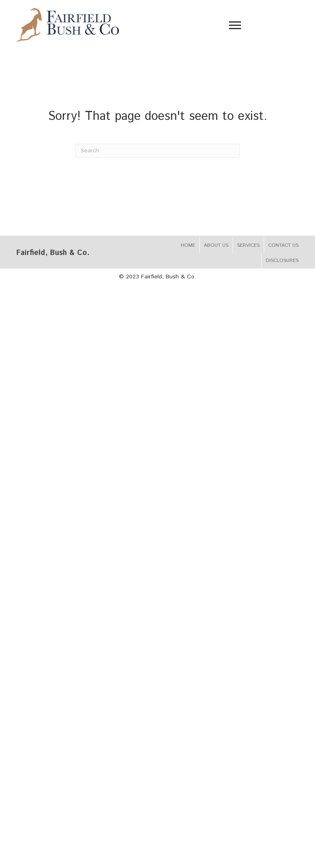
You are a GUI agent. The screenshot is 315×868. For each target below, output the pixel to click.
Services (248, 245)
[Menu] (235, 25)
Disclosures (282, 261)
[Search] (157, 151)
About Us (216, 245)
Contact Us (283, 245)
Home (188, 245)
